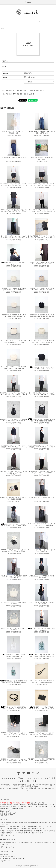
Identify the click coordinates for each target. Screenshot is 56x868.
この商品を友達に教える (36, 91)
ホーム (2, 29)
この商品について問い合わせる (13, 94)
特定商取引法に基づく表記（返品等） (15, 91)
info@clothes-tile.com (7, 861)
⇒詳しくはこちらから (7, 835)
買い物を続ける (29, 94)
